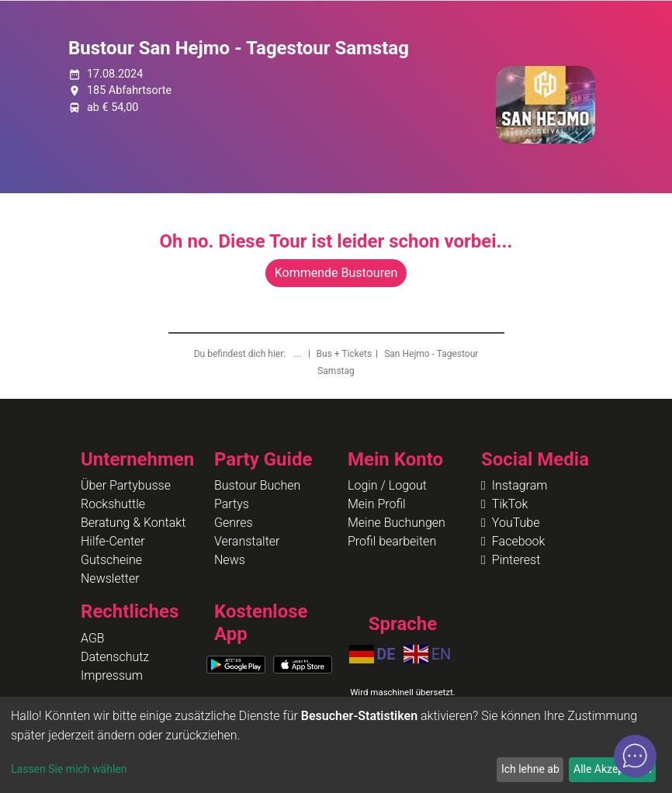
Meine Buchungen (397, 523)
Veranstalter (247, 541)
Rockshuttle (113, 504)
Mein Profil (377, 504)
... (299, 354)
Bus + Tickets (345, 354)
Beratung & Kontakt (133, 523)
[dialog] (336, 745)
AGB (93, 638)
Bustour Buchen (257, 485)
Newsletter (110, 578)
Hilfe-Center (113, 541)
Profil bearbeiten (392, 541)
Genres (234, 523)
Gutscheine (111, 560)
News (230, 560)
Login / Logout (387, 485)
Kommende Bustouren (336, 273)
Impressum (112, 675)
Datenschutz (115, 657)
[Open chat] (635, 756)
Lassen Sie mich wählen (69, 769)
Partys (232, 504)
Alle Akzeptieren (612, 769)
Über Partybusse (126, 485)
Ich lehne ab (530, 769)
